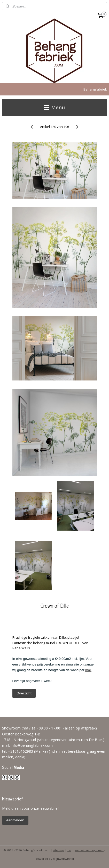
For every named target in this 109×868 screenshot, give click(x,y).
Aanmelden (15, 820)
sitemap (59, 850)
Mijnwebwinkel (63, 859)
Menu (54, 107)
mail (88, 670)
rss (69, 850)
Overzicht (24, 693)
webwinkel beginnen (89, 850)
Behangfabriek (95, 89)
